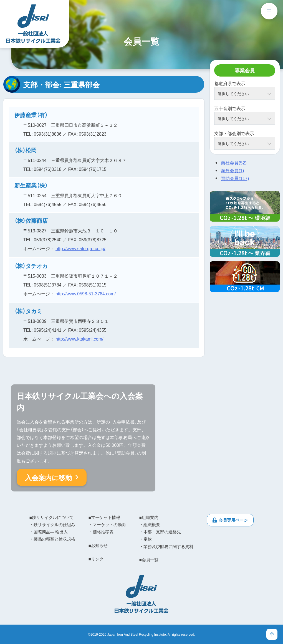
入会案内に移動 (48, 477)
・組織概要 (150, 524)
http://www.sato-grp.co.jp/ (80, 248)
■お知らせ (98, 545)
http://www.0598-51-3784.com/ (86, 293)
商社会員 (234, 163)
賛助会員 (235, 178)
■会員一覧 (149, 560)
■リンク (96, 559)
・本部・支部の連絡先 (160, 532)
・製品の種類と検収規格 (52, 539)
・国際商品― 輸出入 (49, 532)
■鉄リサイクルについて (51, 517)
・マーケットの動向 (107, 524)
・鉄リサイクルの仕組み (52, 524)
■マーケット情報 (104, 517)
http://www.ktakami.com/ (79, 339)
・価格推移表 (101, 532)
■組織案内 (149, 517)
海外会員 (233, 170)
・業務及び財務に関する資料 (166, 546)
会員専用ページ (233, 520)
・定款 (146, 539)
